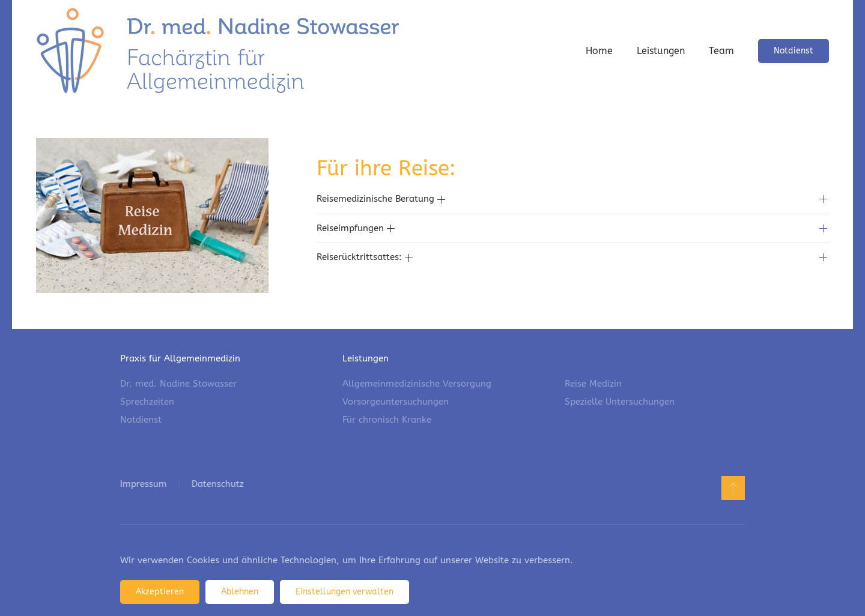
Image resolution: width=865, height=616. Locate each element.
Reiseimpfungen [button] (356, 228)
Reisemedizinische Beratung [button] (381, 199)
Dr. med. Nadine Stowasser (178, 384)
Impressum (142, 484)
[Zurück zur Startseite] (218, 51)
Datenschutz (217, 484)
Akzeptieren (160, 592)
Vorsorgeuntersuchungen (396, 402)
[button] (732, 488)
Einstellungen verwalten (344, 592)
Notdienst (794, 51)
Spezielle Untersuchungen (620, 402)
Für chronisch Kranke (387, 420)
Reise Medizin (593, 384)
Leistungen (661, 51)
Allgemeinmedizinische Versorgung (417, 384)
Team (721, 51)
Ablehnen (240, 592)
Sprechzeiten (147, 402)
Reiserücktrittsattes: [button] (365, 257)
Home (599, 51)
